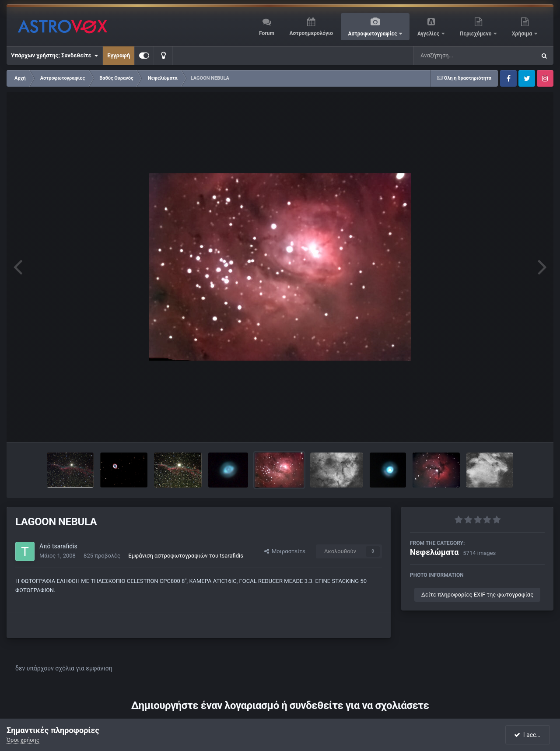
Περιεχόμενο (476, 34)
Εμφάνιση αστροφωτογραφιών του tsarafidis (186, 556)
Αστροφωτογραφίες (373, 34)
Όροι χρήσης (23, 740)
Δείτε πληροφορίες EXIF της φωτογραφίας (477, 595)
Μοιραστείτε (285, 551)
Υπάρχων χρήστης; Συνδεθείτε (54, 56)
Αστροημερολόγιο (311, 33)
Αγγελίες (429, 34)
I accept (528, 735)
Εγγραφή (119, 55)
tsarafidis (65, 546)
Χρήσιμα (523, 34)
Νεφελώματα (434, 552)
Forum (267, 33)
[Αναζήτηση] (457, 56)
